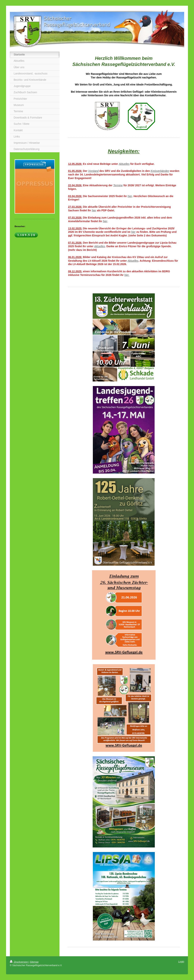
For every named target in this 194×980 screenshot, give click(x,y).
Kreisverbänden (160, 171)
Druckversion (19, 962)
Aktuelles (124, 164)
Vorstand (93, 171)
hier (130, 196)
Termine (118, 185)
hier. (127, 275)
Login (181, 962)
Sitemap (34, 962)
